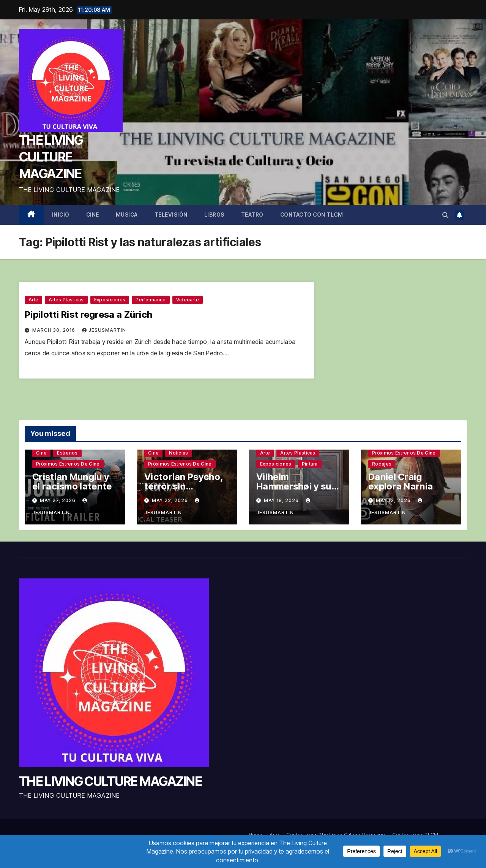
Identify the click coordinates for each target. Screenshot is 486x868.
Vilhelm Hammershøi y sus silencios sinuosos (297, 486)
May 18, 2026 (282, 500)
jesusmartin (104, 330)
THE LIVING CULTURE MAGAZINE (51, 157)
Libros (214, 215)
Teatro (252, 215)
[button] (445, 215)
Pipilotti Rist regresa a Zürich (88, 314)
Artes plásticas (66, 300)
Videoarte (188, 300)
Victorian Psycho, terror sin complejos (184, 486)
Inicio (61, 215)
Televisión (171, 215)
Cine (93, 215)
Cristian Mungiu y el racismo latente (72, 482)
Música (127, 215)
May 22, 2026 (171, 500)
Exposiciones (110, 300)
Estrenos (67, 453)
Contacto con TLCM (312, 215)
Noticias (178, 453)
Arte (33, 300)
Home (255, 835)
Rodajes (382, 464)
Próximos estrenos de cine (68, 464)
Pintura (310, 464)
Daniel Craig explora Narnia (401, 482)
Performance (151, 300)
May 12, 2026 (394, 500)
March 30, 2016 (54, 330)
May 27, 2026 (58, 500)
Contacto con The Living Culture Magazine (335, 835)
